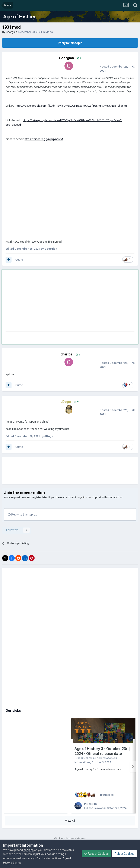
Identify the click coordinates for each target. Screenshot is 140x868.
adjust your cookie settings (49, 854)
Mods (49, 32)
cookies (28, 850)
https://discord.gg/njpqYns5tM (44, 139)
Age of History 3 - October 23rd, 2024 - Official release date (102, 751)
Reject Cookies (124, 854)
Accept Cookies (96, 854)
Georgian (11, 32)
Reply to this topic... (22, 514)
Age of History (19, 17)
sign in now (84, 497)
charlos (66, 354)
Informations (82, 762)
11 (77, 402)
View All (70, 821)
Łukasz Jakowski (85, 758)
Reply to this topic (70, 43)
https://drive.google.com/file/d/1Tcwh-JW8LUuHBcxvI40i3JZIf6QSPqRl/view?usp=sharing (71, 106)
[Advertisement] (55, 302)
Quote (19, 260)
